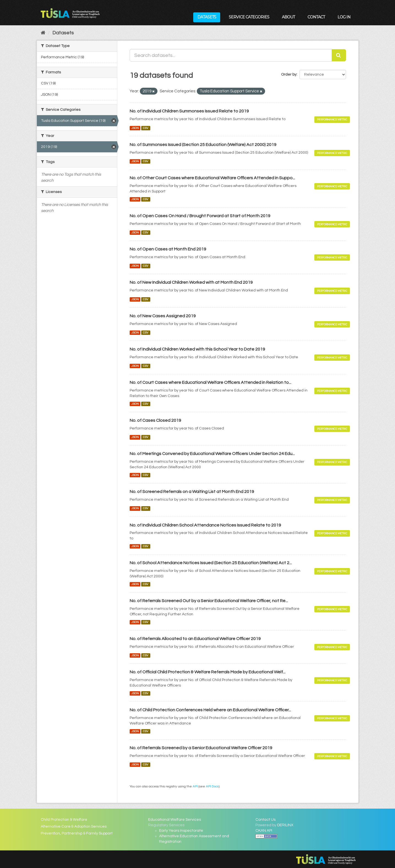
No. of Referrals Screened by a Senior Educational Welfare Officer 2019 (201, 748)
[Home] (43, 33)
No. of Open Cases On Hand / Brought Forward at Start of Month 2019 (200, 216)
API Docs (212, 786)
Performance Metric (332, 119)
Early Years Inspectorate (181, 831)
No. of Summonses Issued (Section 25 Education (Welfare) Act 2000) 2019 (203, 145)
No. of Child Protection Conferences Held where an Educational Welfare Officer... (210, 710)
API (195, 786)
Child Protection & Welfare (64, 820)
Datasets (207, 17)
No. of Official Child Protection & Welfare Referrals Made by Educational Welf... (208, 672)
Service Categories (249, 17)
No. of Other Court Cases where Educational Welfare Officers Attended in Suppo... (212, 178)
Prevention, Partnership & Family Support (77, 833)
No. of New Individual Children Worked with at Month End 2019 (191, 282)
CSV (146, 128)
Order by (289, 75)
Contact (316, 17)
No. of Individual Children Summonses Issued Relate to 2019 (189, 111)
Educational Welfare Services (175, 820)
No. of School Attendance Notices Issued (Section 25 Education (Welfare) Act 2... (211, 563)
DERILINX (285, 825)
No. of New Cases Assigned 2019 (163, 316)
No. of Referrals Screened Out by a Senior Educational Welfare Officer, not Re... (209, 601)
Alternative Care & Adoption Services (74, 826)
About (288, 17)
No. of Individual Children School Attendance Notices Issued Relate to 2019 (205, 525)
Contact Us (265, 820)
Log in (344, 17)
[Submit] (339, 55)
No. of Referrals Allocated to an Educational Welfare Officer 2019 (195, 639)
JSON (135, 128)
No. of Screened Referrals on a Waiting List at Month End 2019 (192, 492)
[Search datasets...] (231, 55)
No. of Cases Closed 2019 (155, 420)
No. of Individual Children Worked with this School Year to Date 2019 (197, 349)
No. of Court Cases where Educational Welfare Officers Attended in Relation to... (210, 382)
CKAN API (264, 831)
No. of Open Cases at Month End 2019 (168, 249)
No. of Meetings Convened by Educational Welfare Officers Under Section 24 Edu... (212, 454)
